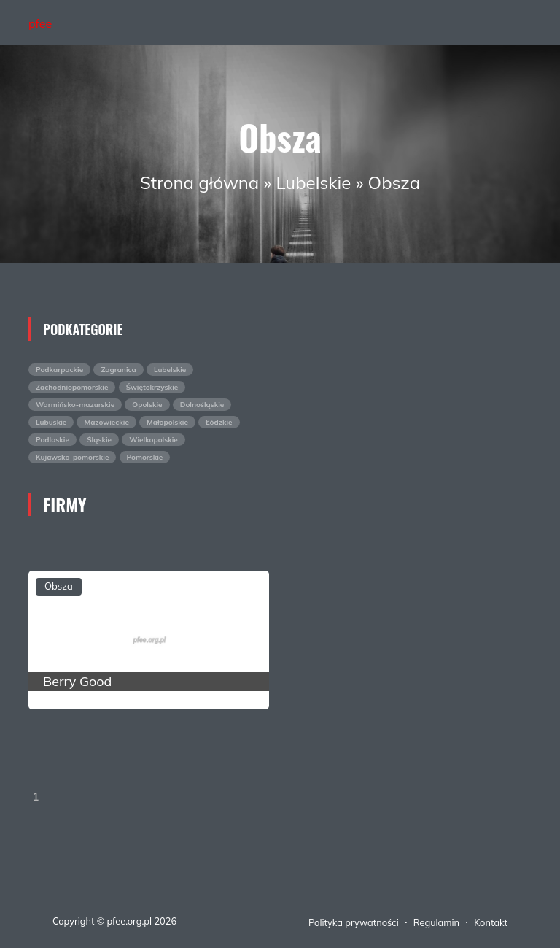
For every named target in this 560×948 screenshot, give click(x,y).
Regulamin (436, 922)
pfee (40, 23)
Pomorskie (145, 457)
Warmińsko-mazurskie (75, 405)
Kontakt (491, 922)
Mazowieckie (106, 422)
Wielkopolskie (153, 440)
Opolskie (147, 405)
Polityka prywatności (354, 922)
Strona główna (199, 182)
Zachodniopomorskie (72, 387)
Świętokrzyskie (152, 387)
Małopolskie (167, 422)
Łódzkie (219, 422)
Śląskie (99, 440)
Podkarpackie (59, 370)
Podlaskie (52, 440)
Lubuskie (51, 422)
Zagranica (118, 370)
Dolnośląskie (202, 405)
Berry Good (77, 681)
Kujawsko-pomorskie (72, 457)
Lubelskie (314, 182)
